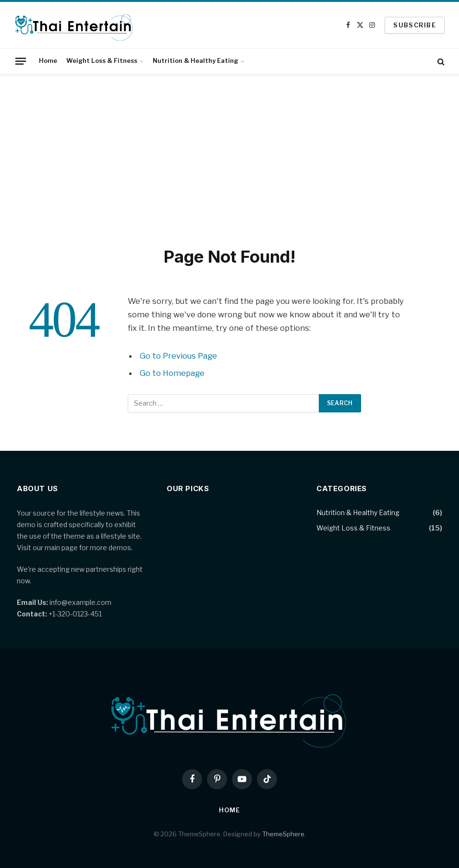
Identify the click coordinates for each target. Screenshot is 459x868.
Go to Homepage (172, 373)
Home (48, 61)
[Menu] (21, 61)
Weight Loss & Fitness (102, 61)
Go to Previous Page (178, 356)
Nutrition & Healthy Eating (195, 61)
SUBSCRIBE (415, 25)
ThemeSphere (283, 834)
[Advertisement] (229, 158)
